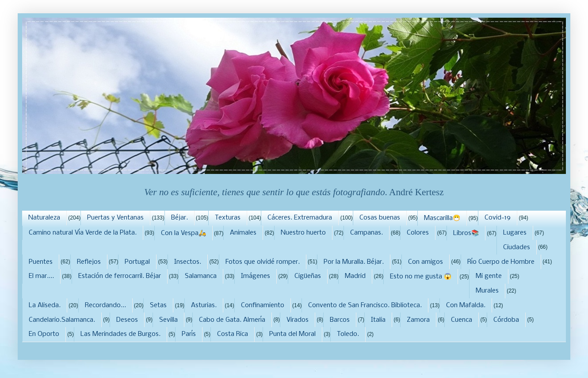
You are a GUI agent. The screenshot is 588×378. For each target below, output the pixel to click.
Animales (243, 233)
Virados (298, 320)
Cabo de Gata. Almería (232, 320)
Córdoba (506, 320)
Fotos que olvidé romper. (263, 262)
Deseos (127, 320)
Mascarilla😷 (442, 218)
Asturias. (204, 305)
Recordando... (105, 305)
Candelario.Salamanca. (62, 320)
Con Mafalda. (466, 305)
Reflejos (89, 262)
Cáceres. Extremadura (300, 218)
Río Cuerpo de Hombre (501, 262)
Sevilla (168, 320)
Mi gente (489, 276)
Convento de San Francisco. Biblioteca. (365, 305)
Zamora (418, 320)
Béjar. (179, 218)
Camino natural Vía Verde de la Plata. (83, 233)
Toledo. (348, 334)
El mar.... (41, 276)
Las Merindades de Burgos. (120, 334)
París (189, 334)
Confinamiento (263, 305)
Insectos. (188, 262)
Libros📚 (466, 233)
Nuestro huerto (303, 233)
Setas (158, 305)
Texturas (228, 218)
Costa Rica (233, 334)
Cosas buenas (380, 218)
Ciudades (517, 247)
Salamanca (201, 276)
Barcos (340, 320)
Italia (378, 320)
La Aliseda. (45, 305)
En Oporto (44, 334)
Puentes (41, 262)
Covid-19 (498, 218)
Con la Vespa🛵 (183, 233)
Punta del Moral (292, 334)
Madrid (355, 276)
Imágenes (256, 276)
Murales (487, 291)
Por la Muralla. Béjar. (354, 262)
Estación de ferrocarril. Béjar (120, 276)
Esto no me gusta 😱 (421, 277)
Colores (418, 233)
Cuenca (462, 320)
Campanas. (367, 233)
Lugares (515, 233)
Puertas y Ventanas (115, 218)
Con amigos (426, 262)
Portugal (137, 262)
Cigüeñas (308, 276)
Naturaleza (44, 218)
